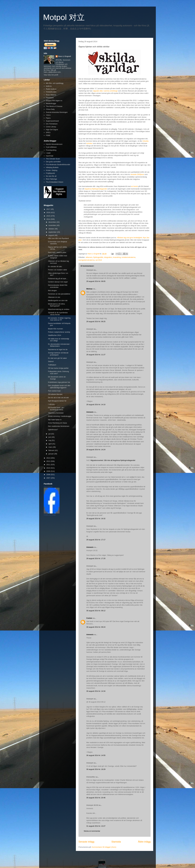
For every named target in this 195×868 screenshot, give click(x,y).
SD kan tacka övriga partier (58, 368)
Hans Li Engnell (65, 56)
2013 (49, 458)
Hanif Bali (50, 156)
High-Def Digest (52, 130)
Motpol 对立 (64, 17)
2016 (49, 212)
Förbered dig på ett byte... (58, 279)
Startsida (116, 842)
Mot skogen (52, 290)
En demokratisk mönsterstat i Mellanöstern (59, 345)
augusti (52, 235)
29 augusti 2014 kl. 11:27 (96, 355)
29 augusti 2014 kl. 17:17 (96, 540)
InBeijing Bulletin (52, 167)
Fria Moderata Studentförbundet (58, 165)
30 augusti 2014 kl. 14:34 (96, 691)
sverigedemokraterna (86, 260)
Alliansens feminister (56, 413)
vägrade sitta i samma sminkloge (105, 91)
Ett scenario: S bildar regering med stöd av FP (59, 319)
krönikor (90, 143)
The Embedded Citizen (55, 182)
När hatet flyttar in (55, 420)
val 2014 (99, 260)
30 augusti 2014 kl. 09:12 (96, 611)
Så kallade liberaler (55, 394)
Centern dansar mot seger (58, 282)
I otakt (48, 153)
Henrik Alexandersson (54, 144)
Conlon (89, 618)
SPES (48, 132)
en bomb (135, 186)
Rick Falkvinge (51, 179)
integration (108, 257)
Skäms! (51, 361)
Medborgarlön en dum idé (58, 300)
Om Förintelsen (52, 124)
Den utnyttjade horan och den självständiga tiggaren (59, 387)
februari (52, 450)
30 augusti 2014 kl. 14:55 (96, 755)
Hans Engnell (48, 487)
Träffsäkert (52, 365)
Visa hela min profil (51, 75)
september (53, 232)
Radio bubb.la (51, 89)
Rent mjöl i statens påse (57, 252)
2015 (49, 216)
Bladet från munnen (55, 329)
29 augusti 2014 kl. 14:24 (96, 450)
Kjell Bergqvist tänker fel (57, 401)
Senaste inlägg (86, 842)
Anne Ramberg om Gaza (57, 423)
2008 (49, 475)
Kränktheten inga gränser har (59, 382)
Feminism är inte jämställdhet (59, 294)
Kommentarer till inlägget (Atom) (104, 847)
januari (51, 454)
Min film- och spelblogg (55, 83)
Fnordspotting (51, 150)
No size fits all (51, 176)
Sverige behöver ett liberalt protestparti (58, 354)
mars (51, 447)
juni (50, 437)
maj (50, 440)
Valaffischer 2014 (54, 335)
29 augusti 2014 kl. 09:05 (96, 281)
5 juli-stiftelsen (51, 147)
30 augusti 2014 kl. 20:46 (96, 798)
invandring (117, 257)
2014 (49, 219)
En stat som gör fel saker (57, 358)
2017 (49, 209)
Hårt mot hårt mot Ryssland (58, 238)
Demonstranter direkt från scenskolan (58, 286)
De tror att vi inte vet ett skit (58, 398)
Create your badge (50, 515)
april (50, 444)
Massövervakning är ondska (59, 309)
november (52, 225)
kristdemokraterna (129, 257)
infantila (146, 141)
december (52, 222)
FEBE (48, 135)
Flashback (50, 98)
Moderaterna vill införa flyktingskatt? (56, 305)
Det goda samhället (53, 162)
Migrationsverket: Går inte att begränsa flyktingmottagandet (113, 460)
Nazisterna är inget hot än (58, 349)
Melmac (90, 289)
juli (50, 434)
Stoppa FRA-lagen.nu (54, 101)
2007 (49, 478)
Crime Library (51, 127)
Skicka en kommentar (92, 831)
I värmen (51, 404)
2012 (49, 461)
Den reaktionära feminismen (59, 426)
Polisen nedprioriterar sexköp (59, 332)
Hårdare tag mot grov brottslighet (129, 238)
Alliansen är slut (54, 297)
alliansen (89, 257)
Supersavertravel (52, 121)
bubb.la (49, 86)
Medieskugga (51, 103)
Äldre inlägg (144, 842)
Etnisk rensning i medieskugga (59, 416)
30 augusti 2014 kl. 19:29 (96, 769)
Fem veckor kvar (54, 391)
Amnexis (90, 412)
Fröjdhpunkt (50, 173)
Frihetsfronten (51, 92)
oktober (52, 229)
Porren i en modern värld (57, 270)
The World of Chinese (54, 106)
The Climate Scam (53, 159)
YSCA (48, 115)
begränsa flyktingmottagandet (96, 189)
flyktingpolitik (98, 257)
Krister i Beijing (52, 170)
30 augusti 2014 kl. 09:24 (96, 627)
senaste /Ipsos (137, 174)
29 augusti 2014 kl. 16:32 (96, 519)
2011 (49, 465)
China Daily (50, 109)
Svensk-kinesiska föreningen (57, 112)
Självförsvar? (53, 430)
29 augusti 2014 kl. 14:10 (96, 405)
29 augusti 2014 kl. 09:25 (96, 321)
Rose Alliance (51, 95)
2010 (49, 468)
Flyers (48, 118)
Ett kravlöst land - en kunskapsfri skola (56, 409)
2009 (49, 471)
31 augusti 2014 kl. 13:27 (96, 826)
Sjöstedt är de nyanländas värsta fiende (58, 314)
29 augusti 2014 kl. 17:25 (96, 558)
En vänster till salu (55, 266)
